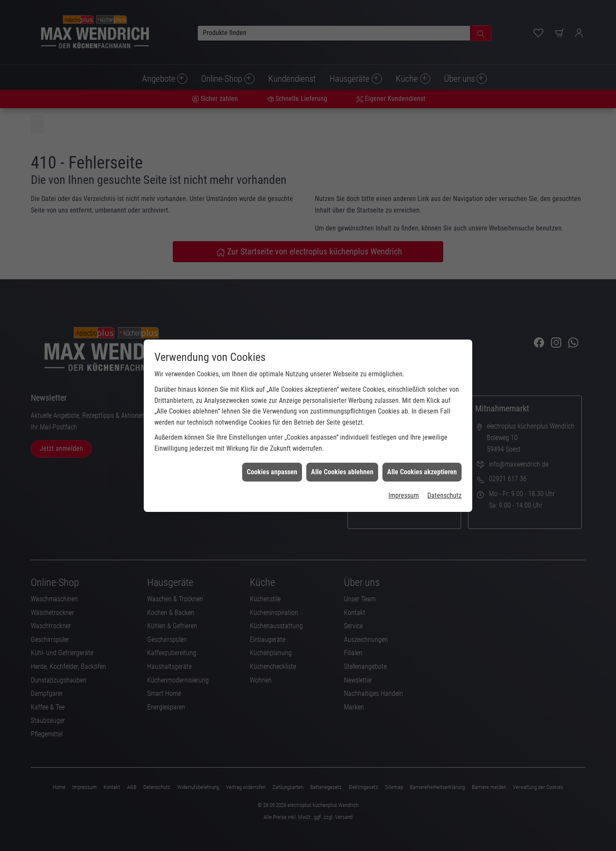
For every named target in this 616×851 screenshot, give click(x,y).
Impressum (404, 475)
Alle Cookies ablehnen (342, 451)
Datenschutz (444, 475)
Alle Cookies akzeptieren (422, 451)
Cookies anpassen (272, 451)
